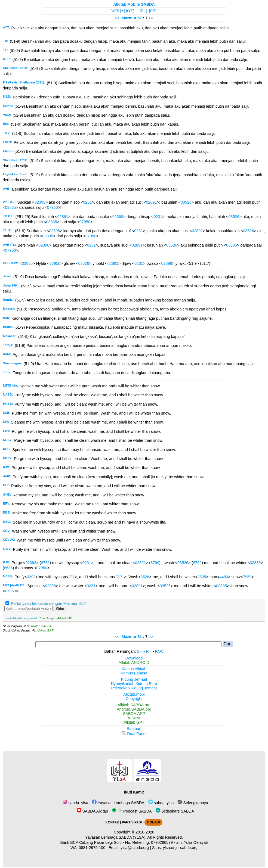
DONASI (153, 822)
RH (149, 651)
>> (151, 18)
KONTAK (112, 822)
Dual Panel (134, 734)
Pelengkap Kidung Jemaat (134, 688)
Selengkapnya (193, 803)
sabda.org (189, 848)
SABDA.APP (134, 714)
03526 (186, 202)
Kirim (60, 609)
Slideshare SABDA (175, 811)
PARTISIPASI (132, 822)
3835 (202, 577)
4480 (224, 577)
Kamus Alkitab (134, 669)
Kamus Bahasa (134, 673)
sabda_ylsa (75, 803)
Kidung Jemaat (134, 679)
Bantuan (134, 729)
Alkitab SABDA (41, 626)
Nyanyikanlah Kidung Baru (134, 684)
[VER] (116, 11)
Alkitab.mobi (134, 694)
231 (72, 577)
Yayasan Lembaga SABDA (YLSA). (116, 837)
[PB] (153, 11)
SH (140, 651)
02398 (40, 202)
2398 (31, 577)
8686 (8, 568)
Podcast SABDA (132, 811)
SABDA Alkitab (92, 811)
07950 (53, 207)
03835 (10, 207)
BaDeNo (134, 718)
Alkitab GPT (45, 630)
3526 (145, 577)
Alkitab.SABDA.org (134, 705)
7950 (247, 577)
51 (140, 18)
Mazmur (129, 18)
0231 (87, 202)
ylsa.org (170, 848)
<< (117, 18)
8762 (45, 563)
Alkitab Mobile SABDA (134, 4)
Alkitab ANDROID (134, 662)
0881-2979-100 (92, 848)
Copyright (134, 699)
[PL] (143, 11)
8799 (155, 563)
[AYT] (129, 11)
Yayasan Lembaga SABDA (118, 803)
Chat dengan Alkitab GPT (56, 618)
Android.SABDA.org (134, 709)
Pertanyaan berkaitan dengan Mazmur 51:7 (49, 603)
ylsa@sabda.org (135, 848)
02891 (152, 202)
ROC (159, 651)
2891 (119, 577)
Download (134, 658)
